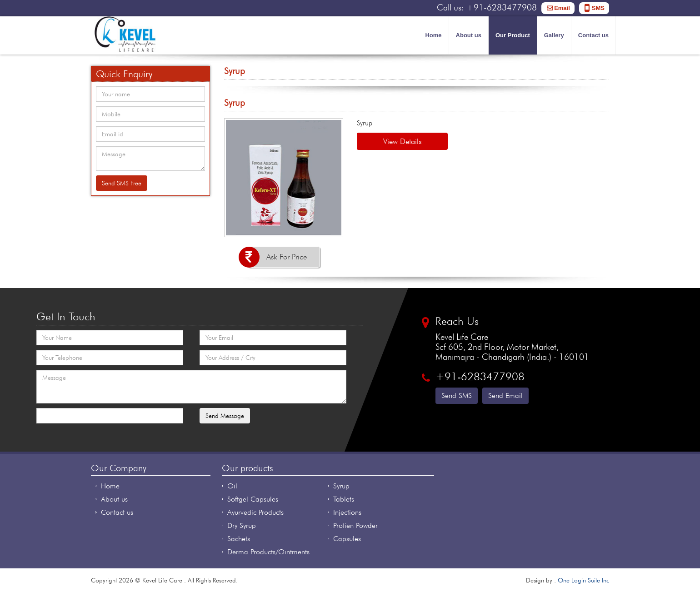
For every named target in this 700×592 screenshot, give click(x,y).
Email (562, 8)
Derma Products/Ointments (268, 552)
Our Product (513, 35)
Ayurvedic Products (255, 512)
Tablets (344, 499)
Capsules (347, 539)
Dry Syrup (242, 525)
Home (433, 35)
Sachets (239, 539)
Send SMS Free (122, 183)
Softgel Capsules (253, 499)
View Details (402, 141)
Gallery (554, 35)
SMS (598, 8)
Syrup (341, 486)
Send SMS (457, 395)
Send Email (505, 395)
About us (469, 35)
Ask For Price (287, 257)
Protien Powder (355, 525)
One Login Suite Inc (583, 580)
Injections (347, 512)
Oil (232, 486)
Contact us (593, 35)
